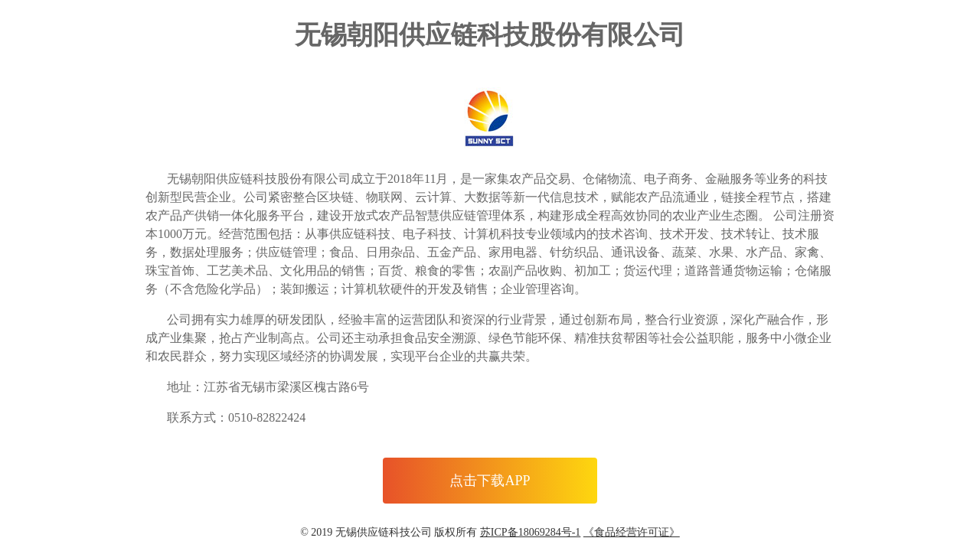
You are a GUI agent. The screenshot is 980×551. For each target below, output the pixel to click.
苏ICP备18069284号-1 (530, 532)
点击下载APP (490, 481)
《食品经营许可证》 (632, 532)
